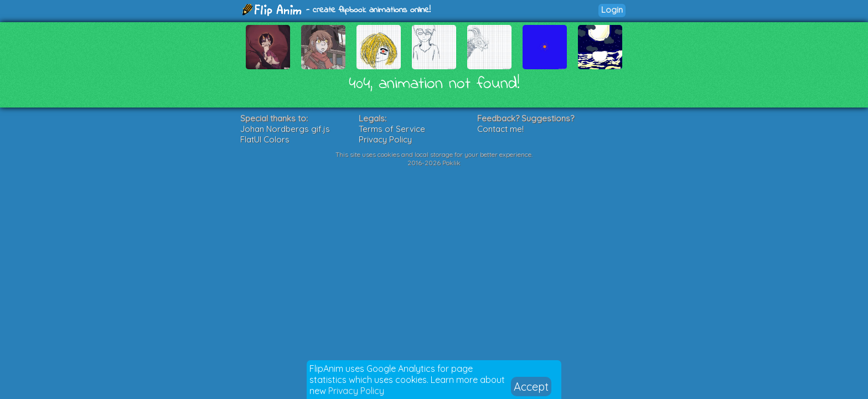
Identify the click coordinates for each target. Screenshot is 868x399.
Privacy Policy (356, 391)
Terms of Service (392, 129)
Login (612, 10)
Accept (531, 387)
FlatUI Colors (265, 139)
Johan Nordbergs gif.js (285, 129)
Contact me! (500, 129)
